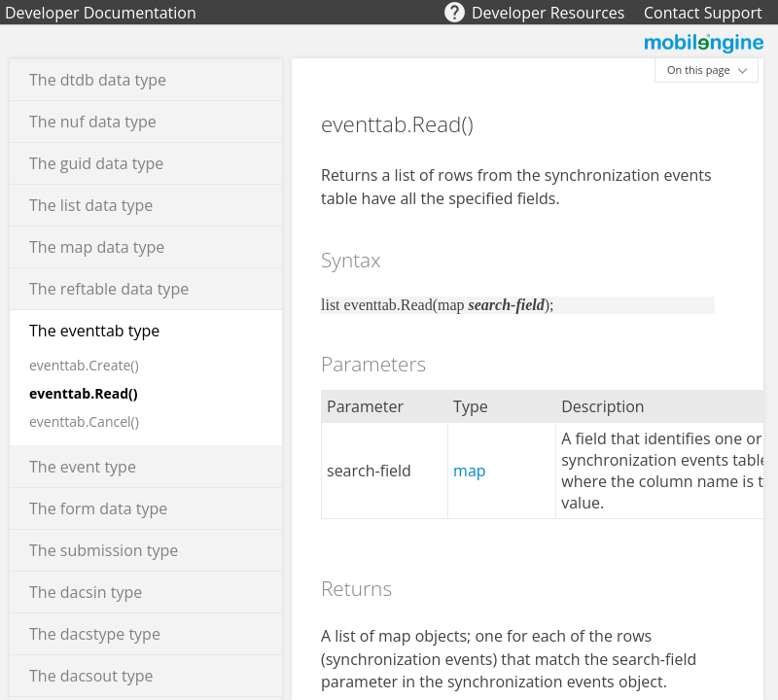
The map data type (97, 247)
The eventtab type (94, 331)
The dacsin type (86, 592)
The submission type (104, 550)
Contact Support (703, 13)
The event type (83, 467)
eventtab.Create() (84, 365)
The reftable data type (109, 289)
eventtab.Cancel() (84, 421)
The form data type (98, 508)
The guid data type (96, 163)
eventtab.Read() (84, 393)
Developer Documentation (101, 13)
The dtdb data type (98, 80)
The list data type (91, 205)
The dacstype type (95, 634)
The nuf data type (93, 122)
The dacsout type (91, 676)
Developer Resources (548, 13)
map (470, 471)
